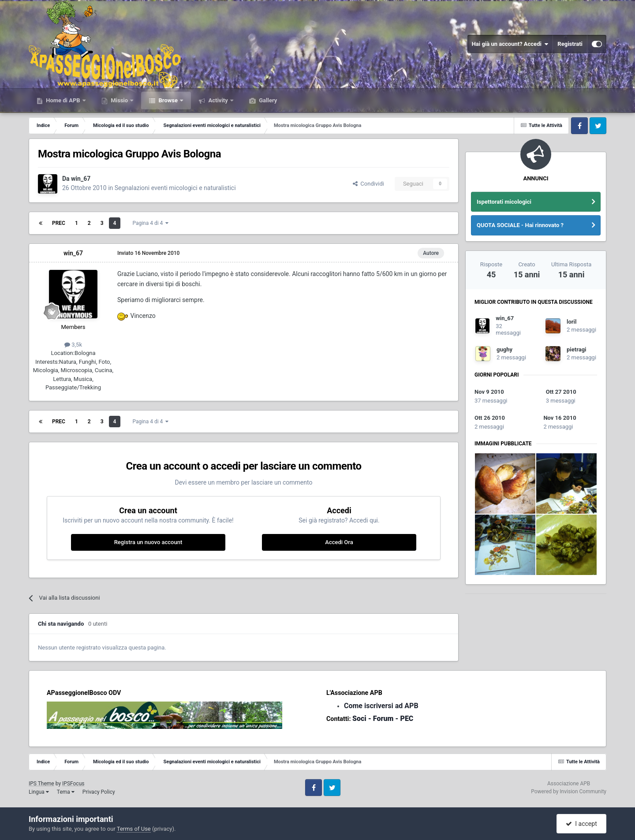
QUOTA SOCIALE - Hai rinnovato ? (520, 225)
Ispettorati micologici (504, 202)
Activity (218, 100)
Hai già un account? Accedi (510, 44)
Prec (59, 223)
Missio (119, 100)
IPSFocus (73, 784)
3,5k (73, 345)
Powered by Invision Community (569, 791)
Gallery (267, 100)
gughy (504, 349)
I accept (581, 824)
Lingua (39, 792)
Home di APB (63, 100)
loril (571, 322)
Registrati (570, 44)
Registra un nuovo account (148, 542)
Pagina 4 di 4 (150, 223)
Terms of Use (134, 829)
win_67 (81, 179)
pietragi (577, 349)
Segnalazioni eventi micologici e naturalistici (175, 188)
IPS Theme (41, 784)
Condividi (368, 184)
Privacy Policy (99, 792)
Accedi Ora (339, 542)
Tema (66, 792)
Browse (168, 100)
